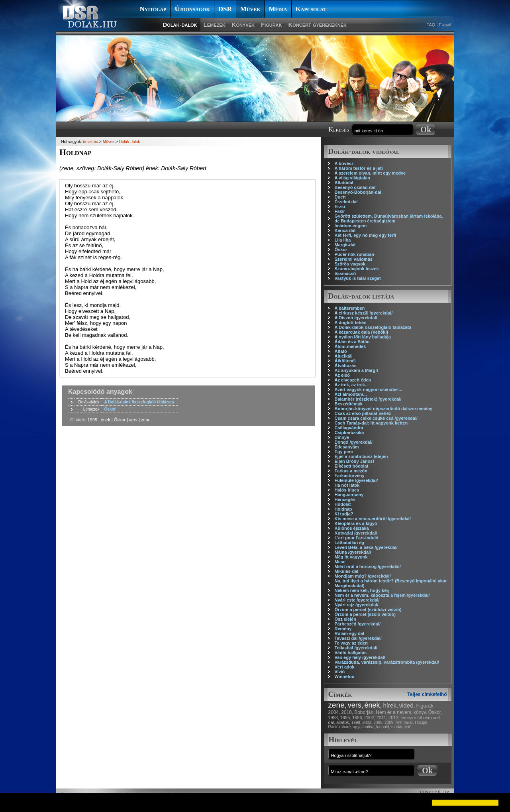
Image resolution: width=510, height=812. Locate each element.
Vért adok (345, 667)
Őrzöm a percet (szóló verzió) (365, 614)
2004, (334, 712)
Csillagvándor (349, 428)
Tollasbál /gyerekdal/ (356, 648)
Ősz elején (345, 619)
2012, (394, 718)
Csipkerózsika (349, 433)
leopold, (383, 727)
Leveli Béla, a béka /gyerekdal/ (366, 547)
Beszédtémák (349, 404)
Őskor (341, 250)
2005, (378, 723)
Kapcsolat (311, 9)
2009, (389, 723)
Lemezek (215, 25)
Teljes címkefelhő (427, 694)
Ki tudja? (344, 514)
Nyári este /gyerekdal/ (357, 600)
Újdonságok (192, 9)
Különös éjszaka (352, 528)
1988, (334, 718)
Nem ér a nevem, (394, 712)
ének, (373, 705)
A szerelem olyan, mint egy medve (370, 173)
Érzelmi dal (346, 202)
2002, (370, 718)
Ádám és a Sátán (352, 342)
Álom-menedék (350, 346)
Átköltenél (345, 361)
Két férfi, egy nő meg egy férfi (366, 235)
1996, (358, 718)
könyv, (420, 712)
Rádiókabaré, (340, 727)
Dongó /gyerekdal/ (354, 442)
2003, (367, 723)
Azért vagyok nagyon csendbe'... (369, 389)
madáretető (401, 727)
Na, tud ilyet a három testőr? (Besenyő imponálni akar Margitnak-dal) (391, 583)
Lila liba (343, 240)
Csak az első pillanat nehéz (363, 413)
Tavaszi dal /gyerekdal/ (358, 638)
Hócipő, (422, 723)
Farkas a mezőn (351, 471)
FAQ (431, 25)
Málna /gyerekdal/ (353, 552)
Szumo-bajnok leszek (357, 269)
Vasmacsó (345, 273)
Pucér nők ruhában (355, 254)
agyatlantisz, (364, 727)
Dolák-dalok (180, 25)
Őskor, (435, 712)
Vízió (340, 672)
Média (278, 9)
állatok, (343, 722)
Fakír (340, 211)
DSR (225, 9)
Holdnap (343, 509)
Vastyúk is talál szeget (358, 278)
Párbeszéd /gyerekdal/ (358, 624)
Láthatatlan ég (350, 543)
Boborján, (364, 712)
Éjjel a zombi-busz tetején (361, 456)
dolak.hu (91, 142)
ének (106, 420)
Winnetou (345, 676)
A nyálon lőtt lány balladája (363, 337)
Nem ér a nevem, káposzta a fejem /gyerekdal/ (382, 595)
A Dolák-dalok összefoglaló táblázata (373, 327)
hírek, (390, 705)
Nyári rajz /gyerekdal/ (357, 605)
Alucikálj (344, 356)
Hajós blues (347, 490)
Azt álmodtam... (351, 394)
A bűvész (344, 163)
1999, (356, 723)
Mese (340, 562)
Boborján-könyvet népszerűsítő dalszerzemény (384, 409)
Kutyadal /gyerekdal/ (356, 533)
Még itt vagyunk (351, 557)
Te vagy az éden (351, 643)
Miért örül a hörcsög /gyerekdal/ (368, 566)
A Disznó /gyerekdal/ (356, 318)
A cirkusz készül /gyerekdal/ (364, 313)
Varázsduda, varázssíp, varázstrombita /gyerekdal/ (387, 662)
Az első (342, 375)
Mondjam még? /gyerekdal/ (363, 576)
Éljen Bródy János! (355, 461)
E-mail (445, 25)
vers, (356, 705)
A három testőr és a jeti (359, 168)
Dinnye (342, 437)
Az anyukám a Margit (356, 370)
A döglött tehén (351, 322)
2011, (382, 718)
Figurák (272, 25)
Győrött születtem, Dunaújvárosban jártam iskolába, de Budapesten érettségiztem (389, 218)
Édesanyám (347, 447)
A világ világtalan (352, 178)
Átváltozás (346, 366)
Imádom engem (351, 226)
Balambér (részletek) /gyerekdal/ (368, 399)
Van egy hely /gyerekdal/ (360, 657)
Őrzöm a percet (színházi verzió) (368, 609)
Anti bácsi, (404, 723)
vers (133, 420)
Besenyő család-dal (355, 187)
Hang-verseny (349, 495)
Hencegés (345, 499)
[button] (13, 802)
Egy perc (344, 452)
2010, (347, 712)
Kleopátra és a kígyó (356, 523)
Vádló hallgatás (351, 653)
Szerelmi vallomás (354, 259)
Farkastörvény (350, 476)
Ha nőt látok (347, 485)
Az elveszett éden (353, 380)
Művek (250, 9)
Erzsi (340, 206)
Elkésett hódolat (352, 466)
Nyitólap (153, 9)
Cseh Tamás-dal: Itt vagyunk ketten (371, 423)
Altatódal (344, 183)
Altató (341, 351)
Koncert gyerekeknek (317, 25)
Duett (340, 197)
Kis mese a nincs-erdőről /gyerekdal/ (373, 519)
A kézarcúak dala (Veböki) (362, 332)
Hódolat (343, 504)
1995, (346, 718)
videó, (407, 705)
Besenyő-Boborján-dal (358, 192)
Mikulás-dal (347, 571)
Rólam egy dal (350, 633)
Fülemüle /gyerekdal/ (356, 480)
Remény (343, 629)
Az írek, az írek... (352, 385)
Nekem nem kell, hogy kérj (362, 590)
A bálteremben (350, 308)
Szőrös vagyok (350, 264)
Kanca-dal (345, 230)
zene (146, 420)
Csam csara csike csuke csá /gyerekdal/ (376, 418)
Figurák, (426, 706)
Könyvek (243, 25)
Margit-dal (345, 245)
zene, (337, 705)
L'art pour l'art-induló (357, 538)
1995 (92, 420)
